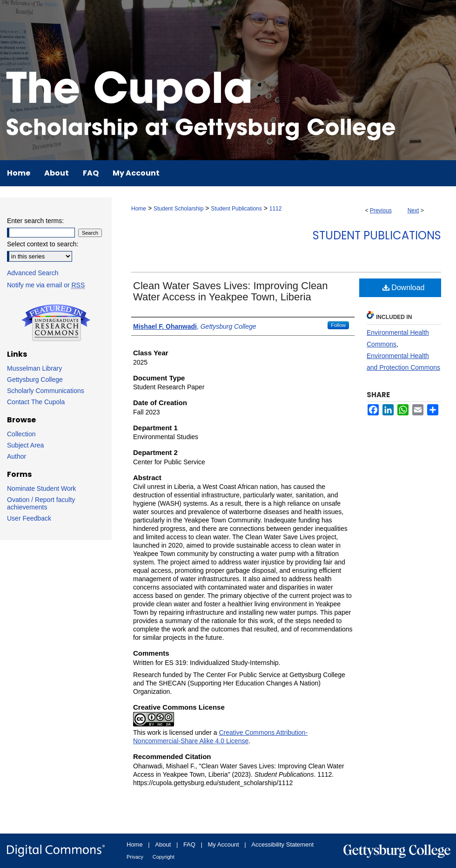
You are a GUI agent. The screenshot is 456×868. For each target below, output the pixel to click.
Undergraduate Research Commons (56, 323)
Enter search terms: (35, 221)
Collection (21, 434)
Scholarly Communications (46, 391)
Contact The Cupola (36, 402)
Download (404, 288)
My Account (224, 844)
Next (413, 210)
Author (17, 456)
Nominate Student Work (41, 488)
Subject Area (25, 445)
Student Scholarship (178, 209)
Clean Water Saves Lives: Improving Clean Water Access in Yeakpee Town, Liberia (231, 291)
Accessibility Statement (282, 844)
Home (139, 209)
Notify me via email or (46, 285)
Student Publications (236, 209)
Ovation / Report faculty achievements (41, 503)
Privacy (135, 857)
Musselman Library (34, 368)
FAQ (189, 844)
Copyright (164, 857)
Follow (338, 325)
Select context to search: (43, 244)
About (163, 844)
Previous (381, 210)
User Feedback (29, 518)
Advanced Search (33, 273)
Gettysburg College (35, 380)
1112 (276, 209)
